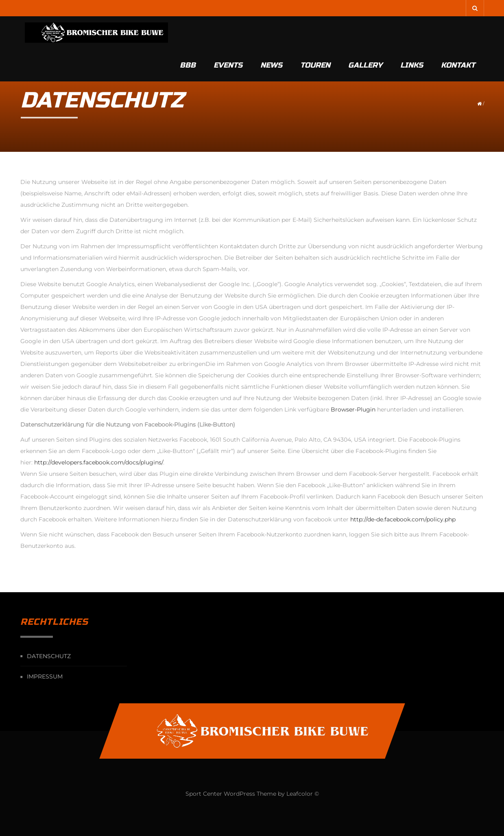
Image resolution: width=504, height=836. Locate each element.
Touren (315, 33)
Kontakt (458, 33)
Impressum (45, 677)
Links (412, 33)
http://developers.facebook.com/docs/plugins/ (99, 462)
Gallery (365, 33)
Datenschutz (49, 656)
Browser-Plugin (353, 409)
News (271, 33)
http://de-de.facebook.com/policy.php (403, 519)
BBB (188, 33)
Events (228, 33)
